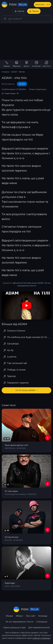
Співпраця (42, 622)
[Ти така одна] (26, 476)
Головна (5, 72)
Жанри (9, 616)
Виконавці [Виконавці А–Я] (43, 5)
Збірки (19, 616)
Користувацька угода (14, 627)
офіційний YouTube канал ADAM (28, 283)
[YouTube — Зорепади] (47, 576)
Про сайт (31, 616)
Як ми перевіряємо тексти (20, 622)
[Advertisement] (26, 42)
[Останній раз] (26, 522)
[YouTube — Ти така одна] (47, 484)
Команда (43, 616)
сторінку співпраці (42, 638)
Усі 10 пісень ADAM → (26, 390)
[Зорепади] (26, 568)
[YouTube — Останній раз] (47, 530)
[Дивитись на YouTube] (27, 306)
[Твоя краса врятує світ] (26, 431)
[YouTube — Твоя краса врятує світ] (47, 438)
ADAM (14, 72)
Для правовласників (39, 627)
